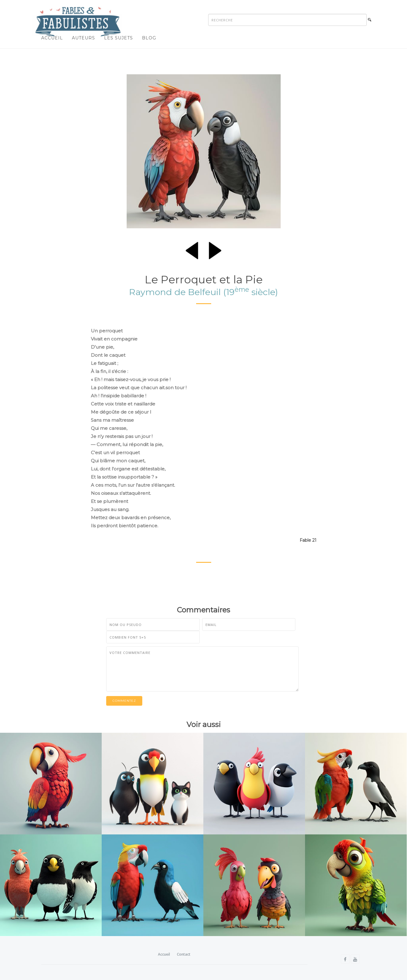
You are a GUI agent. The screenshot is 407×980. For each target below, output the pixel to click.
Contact (184, 954)
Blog (149, 38)
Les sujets (119, 38)
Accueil (52, 38)
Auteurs (83, 38)
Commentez (124, 701)
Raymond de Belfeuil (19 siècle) (204, 292)
